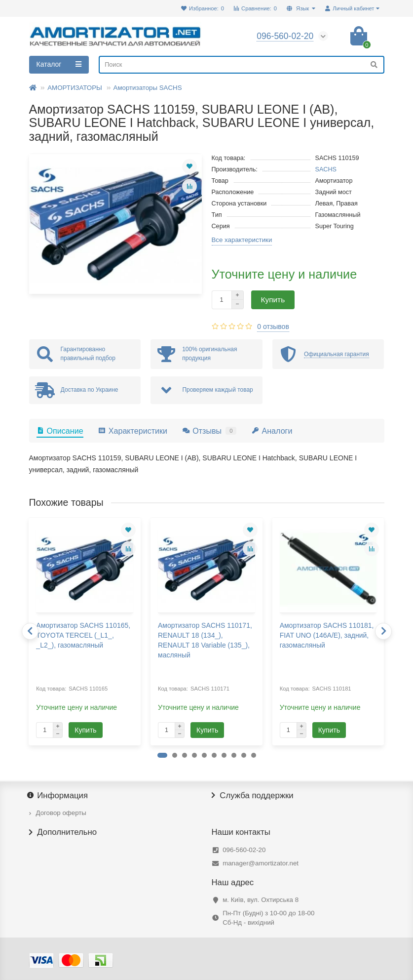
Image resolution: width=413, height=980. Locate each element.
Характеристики (133, 431)
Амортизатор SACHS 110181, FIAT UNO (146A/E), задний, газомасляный (327, 635)
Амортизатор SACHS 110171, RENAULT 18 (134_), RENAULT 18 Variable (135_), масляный (205, 640)
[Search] (241, 65)
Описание (60, 431)
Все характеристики (242, 240)
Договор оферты (61, 813)
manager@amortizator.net (261, 863)
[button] (162, 755)
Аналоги (272, 431)
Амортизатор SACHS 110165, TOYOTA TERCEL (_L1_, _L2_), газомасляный (83, 635)
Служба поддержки (253, 796)
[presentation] (30, 631)
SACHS (326, 169)
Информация (59, 796)
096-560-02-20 (244, 850)
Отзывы (209, 431)
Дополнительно (63, 832)
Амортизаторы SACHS (148, 88)
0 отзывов (273, 327)
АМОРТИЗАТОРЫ (75, 88)
